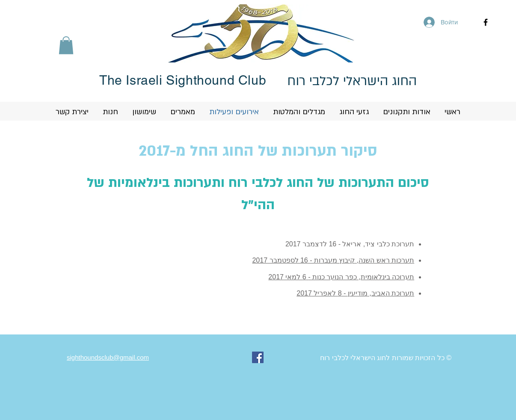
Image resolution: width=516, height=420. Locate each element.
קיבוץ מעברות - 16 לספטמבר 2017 (303, 260)
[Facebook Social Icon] (258, 357)
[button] (66, 45)
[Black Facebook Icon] (486, 22)
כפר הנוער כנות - (332, 277)
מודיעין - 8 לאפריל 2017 (332, 293)
